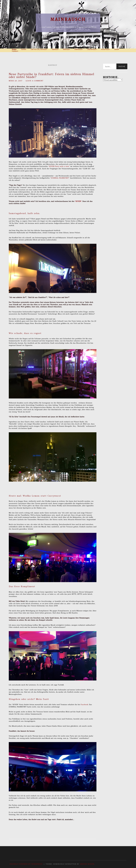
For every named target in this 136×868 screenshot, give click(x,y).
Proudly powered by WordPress (26, 864)
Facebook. (85, 705)
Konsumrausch (105, 49)
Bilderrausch (66, 49)
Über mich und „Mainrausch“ (39, 49)
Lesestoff (117, 49)
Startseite (24, 49)
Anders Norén (87, 864)
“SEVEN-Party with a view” (59, 166)
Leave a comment (34, 81)
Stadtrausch (55, 49)
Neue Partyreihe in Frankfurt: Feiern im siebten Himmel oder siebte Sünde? (52, 76)
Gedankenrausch (92, 49)
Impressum (15, 51)
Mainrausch (68, 19)
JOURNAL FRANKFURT (60, 178)
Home (14, 49)
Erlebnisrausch (78, 49)
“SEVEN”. (79, 201)
